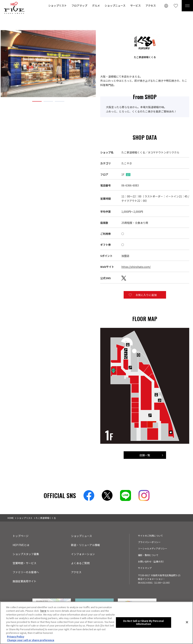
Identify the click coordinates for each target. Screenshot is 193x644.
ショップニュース (115, 5)
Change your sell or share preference (31, 641)
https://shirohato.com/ (136, 267)
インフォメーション (83, 554)
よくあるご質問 (80, 563)
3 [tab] (60, 101)
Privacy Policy (16, 637)
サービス (136, 5)
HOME (11, 518)
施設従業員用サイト (25, 581)
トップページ (21, 536)
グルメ (96, 5)
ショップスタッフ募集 (26, 554)
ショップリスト (57, 5)
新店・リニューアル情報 (85, 545)
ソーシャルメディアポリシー (153, 548)
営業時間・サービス (25, 563)
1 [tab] (37, 101)
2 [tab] (48, 101)
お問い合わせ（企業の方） (152, 561)
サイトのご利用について (150, 536)
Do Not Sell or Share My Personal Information (144, 623)
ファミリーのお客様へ (26, 572)
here (43, 611)
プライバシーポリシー (149, 542)
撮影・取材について (148, 555)
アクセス (151, 5)
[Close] (187, 623)
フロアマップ (79, 5)
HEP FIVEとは (21, 545)
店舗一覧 (145, 455)
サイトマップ (145, 568)
